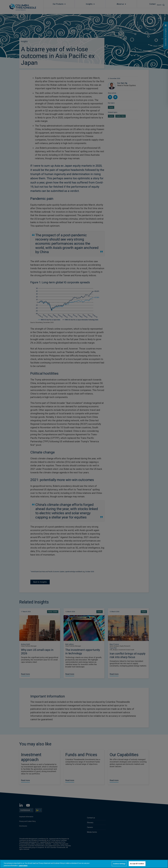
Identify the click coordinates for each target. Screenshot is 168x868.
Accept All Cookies (137, 864)
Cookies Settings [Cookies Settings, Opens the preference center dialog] (119, 864)
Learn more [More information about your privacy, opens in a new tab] (23, 865)
